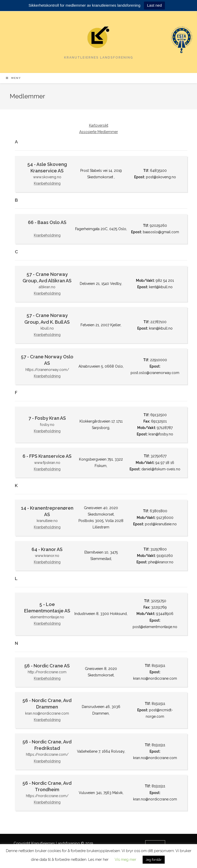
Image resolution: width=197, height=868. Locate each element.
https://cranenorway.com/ (47, 370)
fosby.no (47, 425)
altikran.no (47, 287)
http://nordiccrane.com (47, 672)
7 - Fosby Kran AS (47, 418)
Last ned (154, 5)
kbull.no (47, 328)
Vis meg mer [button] (125, 860)
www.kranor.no (47, 556)
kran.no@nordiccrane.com (47, 713)
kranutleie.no (47, 521)
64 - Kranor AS (47, 549)
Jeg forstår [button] (154, 860)
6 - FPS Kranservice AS (47, 456)
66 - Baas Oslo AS (47, 222)
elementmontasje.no (47, 617)
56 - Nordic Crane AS (47, 666)
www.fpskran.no (47, 463)
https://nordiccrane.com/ (47, 754)
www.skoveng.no (47, 177)
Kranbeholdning (47, 183)
